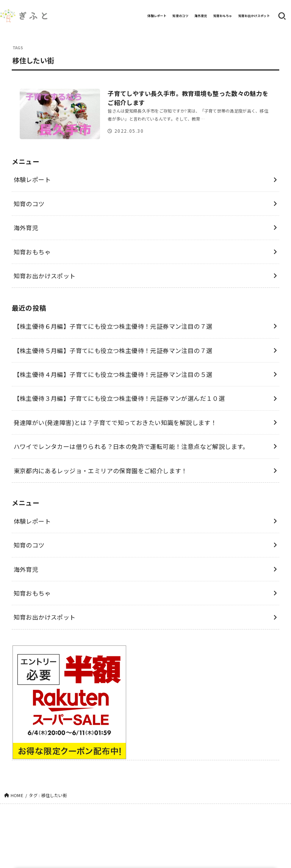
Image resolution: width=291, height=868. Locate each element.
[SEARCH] (282, 16)
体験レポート (157, 16)
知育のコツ (180, 16)
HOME (17, 795)
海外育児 (201, 16)
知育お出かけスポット (254, 16)
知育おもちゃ (223, 16)
